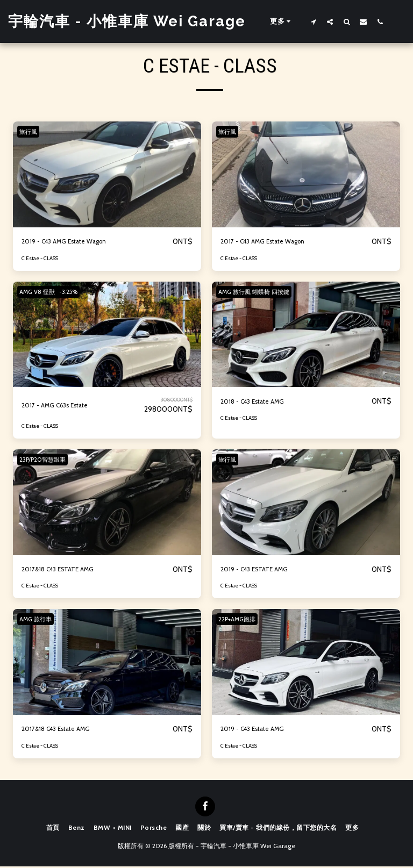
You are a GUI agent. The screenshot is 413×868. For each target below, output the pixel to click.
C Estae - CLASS (41, 259)
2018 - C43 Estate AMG (261, 403)
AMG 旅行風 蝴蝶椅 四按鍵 (259, 292)
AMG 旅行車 (39, 620)
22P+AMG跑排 (240, 620)
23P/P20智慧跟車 (46, 460)
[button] (313, 21)
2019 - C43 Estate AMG (261, 730)
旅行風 (31, 131)
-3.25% (79, 292)
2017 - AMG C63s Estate (64, 406)
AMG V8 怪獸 (41, 292)
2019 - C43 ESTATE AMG (263, 570)
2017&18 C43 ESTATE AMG (67, 570)
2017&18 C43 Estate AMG (65, 730)
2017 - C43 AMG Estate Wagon (274, 242)
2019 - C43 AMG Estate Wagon (75, 242)
